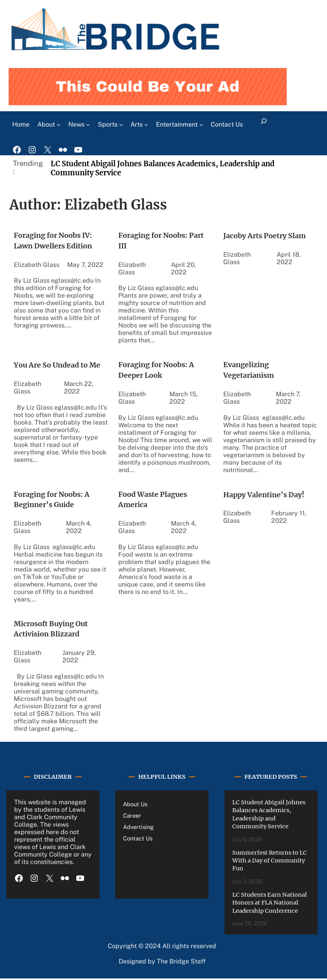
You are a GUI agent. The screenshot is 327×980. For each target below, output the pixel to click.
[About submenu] (59, 124)
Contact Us (138, 840)
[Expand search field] (264, 124)
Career (132, 817)
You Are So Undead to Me (58, 365)
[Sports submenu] (121, 124)
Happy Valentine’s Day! (265, 495)
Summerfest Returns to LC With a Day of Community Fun (270, 862)
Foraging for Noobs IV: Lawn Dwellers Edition (55, 241)
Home (21, 124)
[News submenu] (88, 124)
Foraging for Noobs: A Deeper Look (158, 370)
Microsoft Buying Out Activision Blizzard (52, 630)
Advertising (138, 828)
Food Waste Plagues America (154, 500)
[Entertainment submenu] (201, 124)
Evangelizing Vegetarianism (250, 370)
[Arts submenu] (146, 124)
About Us (135, 805)
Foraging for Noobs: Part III (163, 241)
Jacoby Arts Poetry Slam (266, 235)
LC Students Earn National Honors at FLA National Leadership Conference (270, 904)
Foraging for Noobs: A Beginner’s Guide (53, 500)
